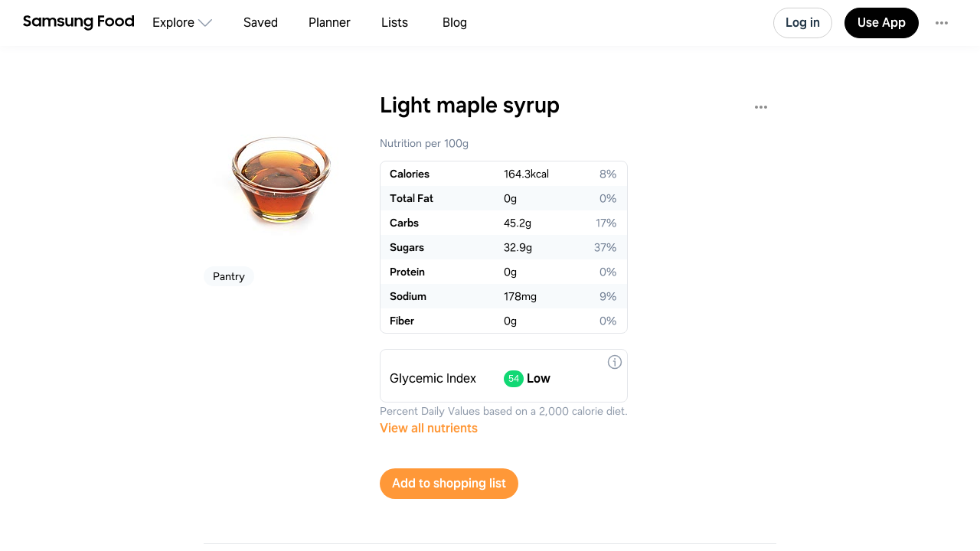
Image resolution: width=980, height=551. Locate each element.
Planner (330, 23)
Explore (173, 23)
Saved (261, 23)
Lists (395, 23)
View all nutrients (429, 428)
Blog (455, 23)
